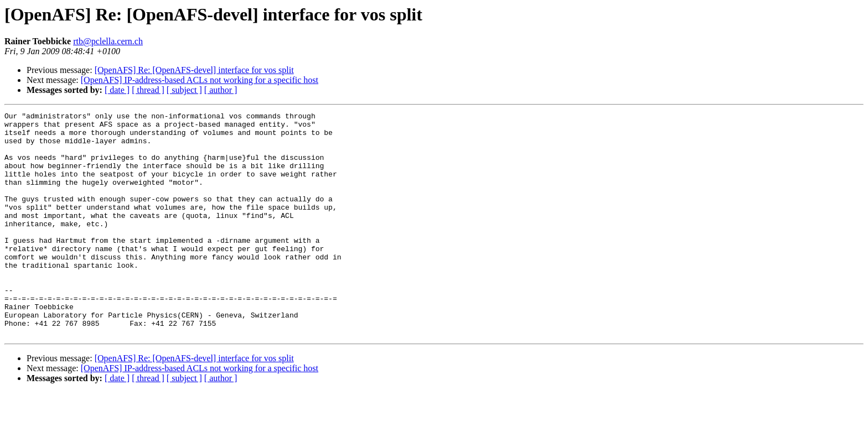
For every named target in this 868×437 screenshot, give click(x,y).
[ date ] (117, 90)
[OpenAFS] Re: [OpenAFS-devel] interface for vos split (194, 70)
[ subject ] (184, 90)
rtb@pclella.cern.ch (108, 41)
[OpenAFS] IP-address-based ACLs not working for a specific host (200, 80)
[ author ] (221, 90)
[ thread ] (148, 90)
